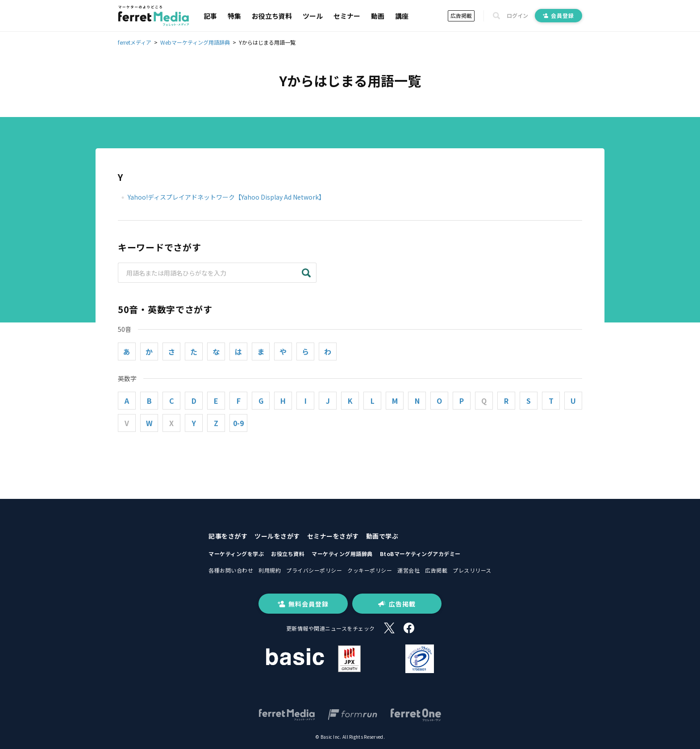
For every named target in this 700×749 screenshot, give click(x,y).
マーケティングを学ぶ (236, 554)
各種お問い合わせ (231, 570)
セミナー (347, 16)
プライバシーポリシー (314, 570)
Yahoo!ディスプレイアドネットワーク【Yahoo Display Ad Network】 (226, 197)
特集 (234, 16)
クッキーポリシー (370, 570)
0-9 (238, 423)
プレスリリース (472, 570)
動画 (378, 16)
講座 (402, 16)
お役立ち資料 (272, 16)
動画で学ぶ (382, 536)
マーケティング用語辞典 (342, 554)
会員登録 (558, 15)
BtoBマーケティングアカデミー (420, 554)
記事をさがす (228, 536)
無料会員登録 (303, 604)
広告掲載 (461, 15)
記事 (210, 16)
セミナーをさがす (333, 536)
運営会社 (408, 570)
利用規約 (270, 570)
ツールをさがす (277, 536)
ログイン (517, 16)
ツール (313, 16)
